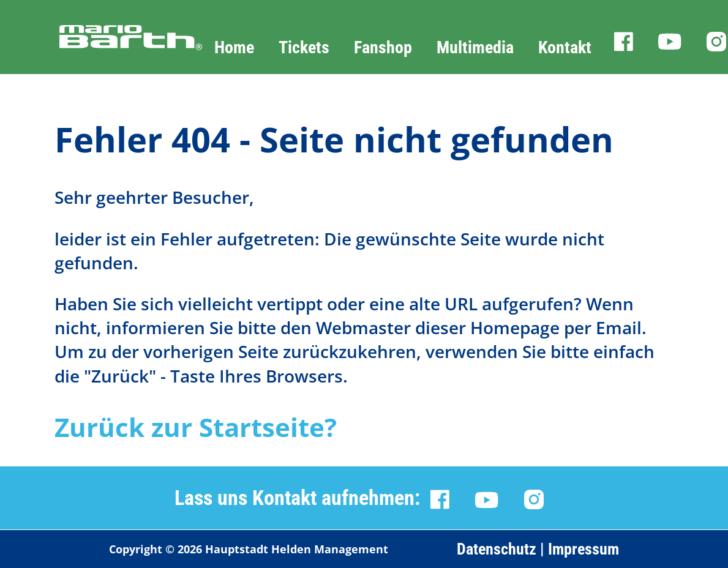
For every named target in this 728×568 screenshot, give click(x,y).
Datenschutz (497, 549)
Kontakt (565, 47)
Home (234, 47)
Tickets (304, 47)
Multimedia (475, 47)
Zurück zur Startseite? (196, 427)
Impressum (584, 549)
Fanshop (383, 47)
